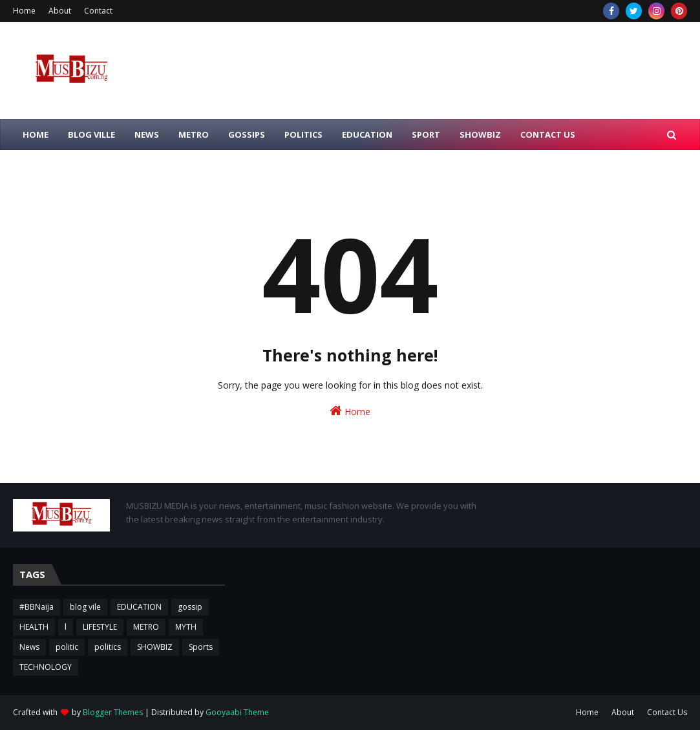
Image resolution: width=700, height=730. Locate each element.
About (60, 11)
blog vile (85, 607)
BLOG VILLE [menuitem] (91, 134)
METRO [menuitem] (194, 134)
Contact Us (667, 712)
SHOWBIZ (155, 647)
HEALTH (34, 627)
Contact (98, 11)
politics (108, 647)
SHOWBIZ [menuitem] (480, 134)
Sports (201, 647)
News (29, 647)
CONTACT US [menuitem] (548, 134)
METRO (146, 627)
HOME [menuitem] (36, 134)
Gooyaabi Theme (237, 712)
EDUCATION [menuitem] (367, 134)
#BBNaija (37, 607)
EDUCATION (139, 607)
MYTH (186, 627)
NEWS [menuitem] (147, 134)
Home (24, 11)
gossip (190, 607)
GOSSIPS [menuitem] (247, 134)
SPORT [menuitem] (426, 134)
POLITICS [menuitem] (303, 134)
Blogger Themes (113, 712)
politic (67, 647)
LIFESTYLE (100, 627)
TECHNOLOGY (46, 667)
